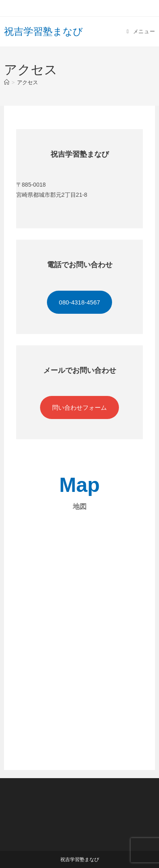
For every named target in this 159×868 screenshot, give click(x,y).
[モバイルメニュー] (141, 31)
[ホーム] (7, 82)
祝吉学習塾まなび (43, 31)
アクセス (28, 82)
